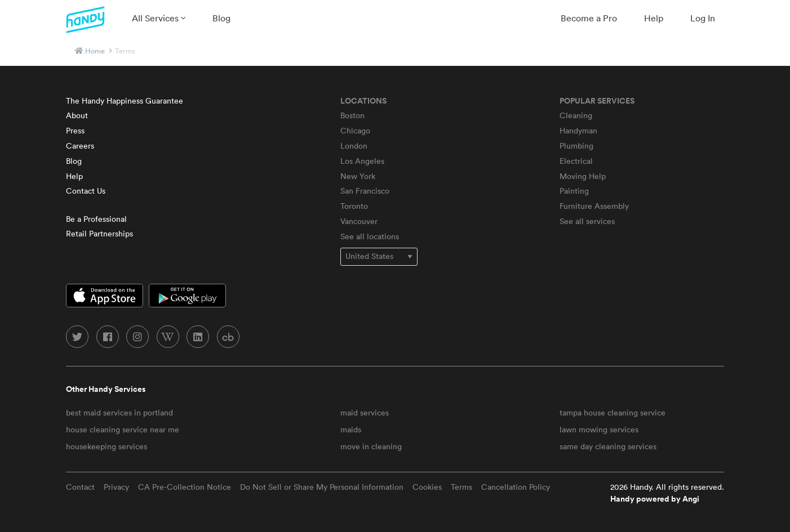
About (77, 115)
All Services (159, 18)
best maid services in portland (119, 413)
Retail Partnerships (99, 234)
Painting (574, 191)
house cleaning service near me (123, 430)
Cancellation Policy (516, 487)
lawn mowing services (599, 430)
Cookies (427, 487)
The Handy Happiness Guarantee (125, 101)
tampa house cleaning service (613, 413)
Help (654, 18)
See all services (587, 221)
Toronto (354, 206)
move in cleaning (371, 446)
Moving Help (583, 176)
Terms (461, 487)
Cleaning (576, 115)
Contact (80, 487)
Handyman (578, 131)
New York (358, 176)
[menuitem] (159, 18)
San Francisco (365, 191)
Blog (221, 18)
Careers (80, 146)
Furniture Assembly (594, 206)
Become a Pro (589, 18)
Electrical (576, 161)
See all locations (370, 236)
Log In (703, 18)
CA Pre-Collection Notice (185, 487)
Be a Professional (96, 219)
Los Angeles (362, 161)
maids (351, 430)
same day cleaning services (608, 446)
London (354, 146)
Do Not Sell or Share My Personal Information (322, 487)
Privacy (116, 487)
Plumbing (576, 146)
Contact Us (86, 191)
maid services (365, 413)
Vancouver (359, 221)
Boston (352, 115)
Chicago (355, 131)
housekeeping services (106, 446)
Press (75, 131)
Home (95, 51)
